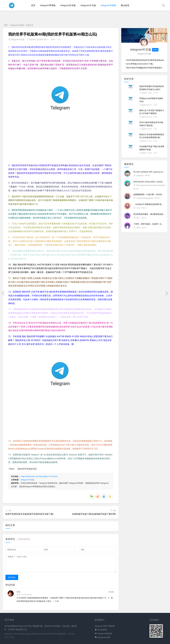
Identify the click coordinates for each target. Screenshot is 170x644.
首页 (33, 5)
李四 (18, 592)
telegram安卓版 (68, 5)
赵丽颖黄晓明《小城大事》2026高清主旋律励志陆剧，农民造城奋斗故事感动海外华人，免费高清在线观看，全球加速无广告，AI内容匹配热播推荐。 (149, 194)
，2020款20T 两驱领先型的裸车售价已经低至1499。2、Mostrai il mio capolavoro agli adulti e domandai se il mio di (149, 204)
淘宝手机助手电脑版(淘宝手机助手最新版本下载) (146, 68)
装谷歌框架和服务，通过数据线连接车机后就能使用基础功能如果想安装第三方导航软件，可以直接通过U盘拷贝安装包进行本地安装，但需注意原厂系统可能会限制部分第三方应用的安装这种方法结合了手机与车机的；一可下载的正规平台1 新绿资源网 (149, 214)
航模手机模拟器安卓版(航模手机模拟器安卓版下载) (29, 514)
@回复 (111, 592)
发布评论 (12, 577)
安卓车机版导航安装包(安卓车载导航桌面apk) (145, 60)
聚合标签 (125, 5)
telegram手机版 (108, 5)
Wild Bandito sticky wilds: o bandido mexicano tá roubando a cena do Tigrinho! (149, 182)
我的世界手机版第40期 (27, 469)
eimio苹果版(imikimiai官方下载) (140, 64)
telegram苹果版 (48, 5)
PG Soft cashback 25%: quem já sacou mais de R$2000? (149, 172)
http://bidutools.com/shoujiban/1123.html (39, 476)
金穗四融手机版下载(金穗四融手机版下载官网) (94, 514)
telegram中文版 (88, 5)
